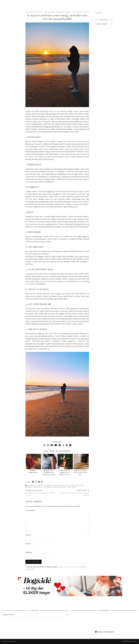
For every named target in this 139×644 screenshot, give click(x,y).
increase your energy (55, 485)
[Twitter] (44, 445)
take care (72, 487)
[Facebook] (119, 5)
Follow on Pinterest (104, 632)
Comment (30, 510)
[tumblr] (125, 5)
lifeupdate (48, 487)
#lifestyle (33, 485)
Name (29, 535)
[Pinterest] (114, 5)
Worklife (7, 3)
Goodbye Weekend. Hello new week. (73, 493)
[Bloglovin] (122, 5)
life (67, 485)
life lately (75, 485)
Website (29, 552)
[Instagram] (111, 5)
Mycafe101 (69, 3)
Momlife (19, 3)
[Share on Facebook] (33, 482)
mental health (60, 487)
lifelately (37, 487)
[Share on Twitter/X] (36, 482)
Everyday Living (63, 12)
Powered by (130, 641)
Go (52, 3)
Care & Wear (42, 3)
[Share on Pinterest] (39, 482)
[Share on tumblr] (42, 482)
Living (30, 3)
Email (28, 544)
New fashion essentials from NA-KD (41, 493)
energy (41, 485)
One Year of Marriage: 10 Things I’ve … (65, 473)
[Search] (135, 5)
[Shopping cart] (131, 5)
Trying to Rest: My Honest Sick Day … (81, 473)
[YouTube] (116, 5)
